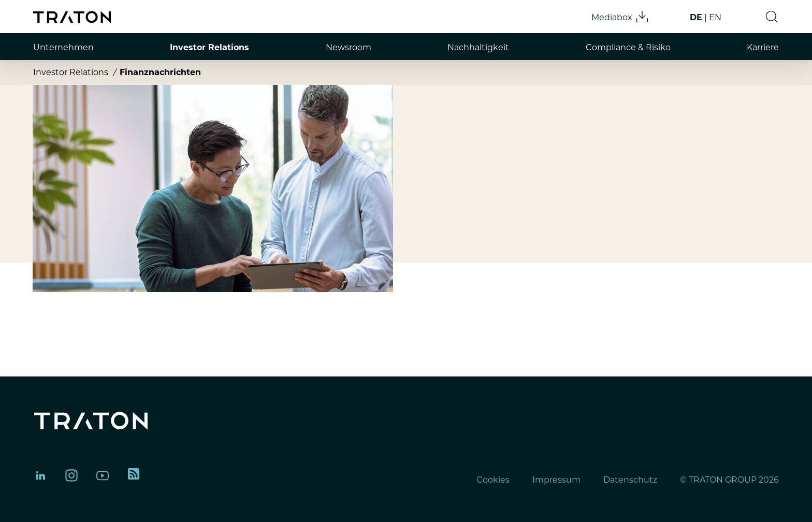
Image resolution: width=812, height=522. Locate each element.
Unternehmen (63, 47)
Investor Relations (209, 47)
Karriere (763, 47)
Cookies (493, 480)
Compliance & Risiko (628, 47)
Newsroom (349, 47)
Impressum (556, 480)
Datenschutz (630, 480)
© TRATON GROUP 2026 (729, 480)
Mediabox (620, 17)
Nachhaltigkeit (478, 47)
